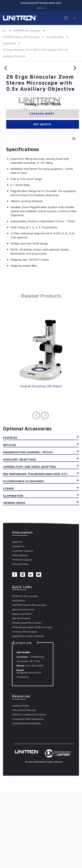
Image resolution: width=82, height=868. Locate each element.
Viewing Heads (14, 579)
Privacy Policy (20, 640)
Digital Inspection (22, 690)
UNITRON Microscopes (27, 30)
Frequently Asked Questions (28, 795)
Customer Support (23, 627)
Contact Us (18, 622)
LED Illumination (21, 694)
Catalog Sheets (21, 782)
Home (5, 30)
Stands (9, 564)
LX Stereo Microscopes (25, 672)
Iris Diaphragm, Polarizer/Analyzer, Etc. (35, 550)
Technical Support (22, 636)
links (40, 8)
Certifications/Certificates (27, 799)
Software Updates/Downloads (29, 790)
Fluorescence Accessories (24, 557)
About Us (17, 618)
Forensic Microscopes (25, 708)
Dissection (9, 43)
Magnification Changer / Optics (28, 528)
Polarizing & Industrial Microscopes (32, 703)
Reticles (10, 521)
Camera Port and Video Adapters (29, 543)
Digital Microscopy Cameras (28, 712)
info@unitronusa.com (29, 749)
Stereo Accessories (23, 685)
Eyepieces (10, 514)
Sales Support (20, 631)
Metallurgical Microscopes (27, 699)
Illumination (13, 572)
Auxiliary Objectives (19, 535)
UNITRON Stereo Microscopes (21, 37)
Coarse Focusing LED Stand (41, 462)
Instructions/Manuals (24, 786)
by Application (55, 37)
